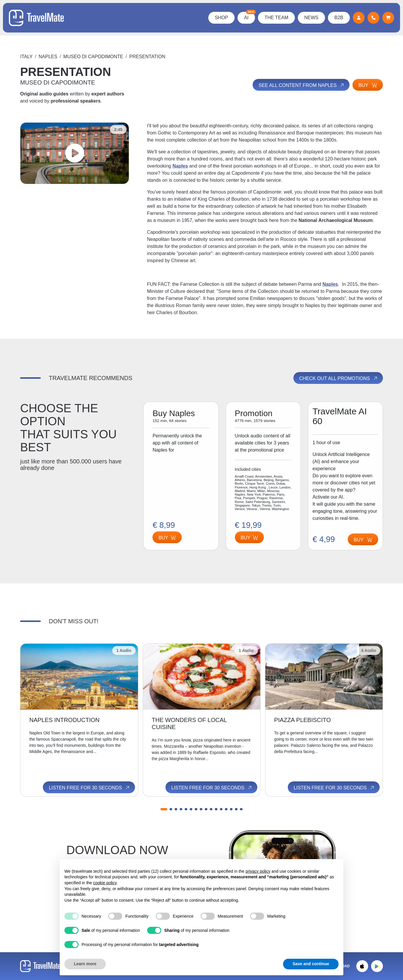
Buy (368, 85)
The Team (276, 18)
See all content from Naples (302, 85)
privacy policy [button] (258, 871)
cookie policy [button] (105, 883)
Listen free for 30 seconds (89, 788)
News (311, 18)
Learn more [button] (85, 964)
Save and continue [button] (311, 964)
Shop (221, 18)
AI (250, 16)
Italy (26, 57)
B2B (339, 18)
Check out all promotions (339, 378)
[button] (164, 809)
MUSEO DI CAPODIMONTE (93, 57)
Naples (48, 57)
